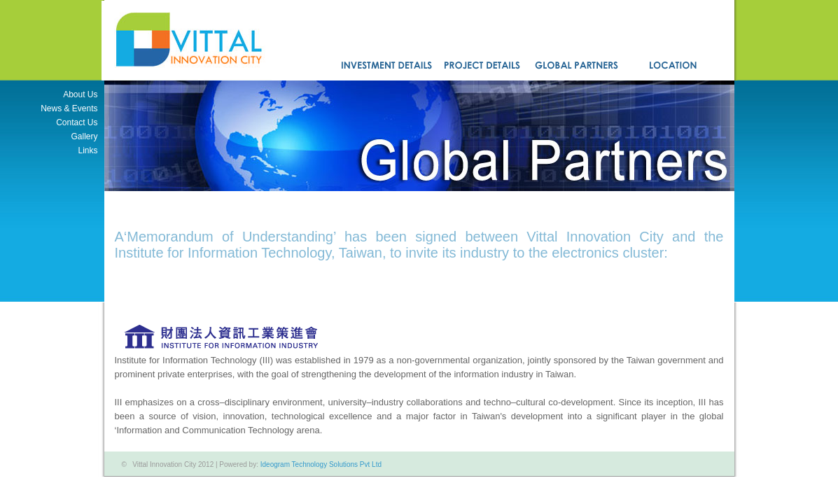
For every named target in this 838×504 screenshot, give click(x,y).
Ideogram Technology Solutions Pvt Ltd (321, 464)
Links (88, 150)
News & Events (69, 108)
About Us (80, 94)
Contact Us (77, 122)
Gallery (84, 136)
